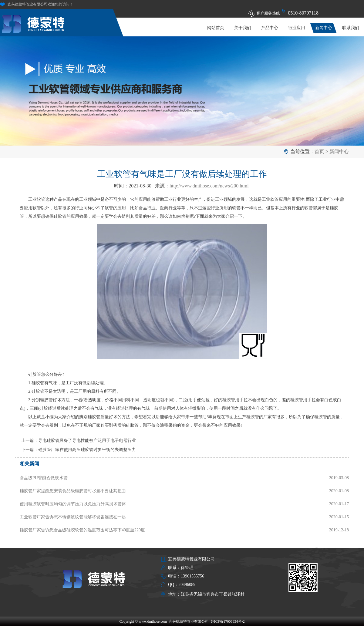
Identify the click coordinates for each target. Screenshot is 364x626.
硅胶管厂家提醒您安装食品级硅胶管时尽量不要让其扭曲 (73, 491)
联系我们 (351, 28)
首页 (319, 151)
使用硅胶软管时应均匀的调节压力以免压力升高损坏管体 (73, 504)
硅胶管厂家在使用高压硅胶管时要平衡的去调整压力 (87, 450)
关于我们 (243, 28)
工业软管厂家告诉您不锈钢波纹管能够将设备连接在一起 (73, 517)
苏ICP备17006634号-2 (228, 621)
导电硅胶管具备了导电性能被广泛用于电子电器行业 (87, 441)
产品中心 (270, 28)
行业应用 (297, 28)
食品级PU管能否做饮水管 (44, 478)
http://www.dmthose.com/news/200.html (209, 186)
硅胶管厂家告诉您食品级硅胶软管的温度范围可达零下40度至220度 (82, 530)
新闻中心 (324, 28)
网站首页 (216, 28)
